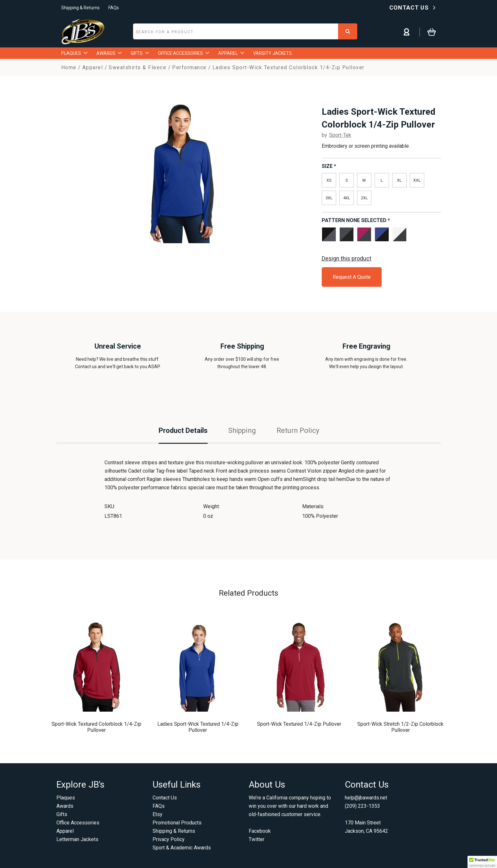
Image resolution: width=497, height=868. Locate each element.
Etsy (157, 814)
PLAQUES (74, 53)
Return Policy (298, 430)
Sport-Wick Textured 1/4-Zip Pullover (299, 724)
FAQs (114, 8)
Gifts (62, 814)
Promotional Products (177, 823)
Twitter (257, 839)
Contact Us (165, 798)
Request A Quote (352, 277)
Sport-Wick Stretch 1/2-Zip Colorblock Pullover (400, 727)
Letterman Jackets (77, 839)
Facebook (260, 831)
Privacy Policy (169, 839)
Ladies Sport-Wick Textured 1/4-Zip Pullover (198, 727)
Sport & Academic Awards (182, 848)
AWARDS (109, 53)
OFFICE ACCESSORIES (184, 53)
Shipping (242, 430)
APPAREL (231, 53)
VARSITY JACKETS (273, 53)
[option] (182, 171)
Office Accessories (78, 823)
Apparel (65, 831)
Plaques (66, 798)
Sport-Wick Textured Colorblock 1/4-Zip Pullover (96, 727)
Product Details (183, 430)
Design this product (347, 258)
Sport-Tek (340, 135)
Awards (65, 806)
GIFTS (140, 53)
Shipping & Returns (80, 8)
